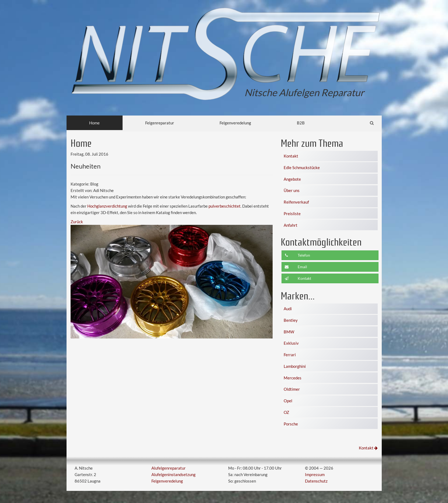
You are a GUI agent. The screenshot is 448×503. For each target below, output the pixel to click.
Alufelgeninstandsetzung (173, 474)
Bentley (291, 320)
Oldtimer (292, 389)
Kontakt (291, 156)
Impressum (315, 474)
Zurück (77, 222)
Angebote (292, 179)
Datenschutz (316, 481)
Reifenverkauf (296, 202)
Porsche (291, 424)
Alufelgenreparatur (169, 468)
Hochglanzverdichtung (107, 206)
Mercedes (293, 378)
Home (94, 123)
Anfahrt (291, 225)
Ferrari (290, 355)
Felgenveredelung (235, 123)
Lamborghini (295, 366)
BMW (289, 332)
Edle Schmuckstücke (302, 167)
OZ (286, 412)
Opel (288, 401)
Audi (288, 309)
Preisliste (292, 214)
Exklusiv (291, 343)
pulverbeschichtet (225, 206)
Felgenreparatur (160, 123)
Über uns (292, 190)
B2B (301, 123)
